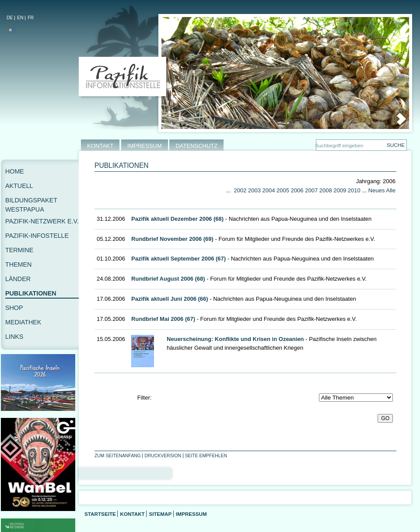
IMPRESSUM (145, 146)
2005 (283, 190)
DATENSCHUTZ (196, 146)
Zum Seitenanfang (118, 456)
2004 (269, 190)
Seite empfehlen (206, 456)
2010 (354, 190)
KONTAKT (100, 146)
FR (31, 18)
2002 (240, 190)
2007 (311, 190)
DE (10, 18)
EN (20, 18)
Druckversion (163, 456)
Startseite (100, 514)
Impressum (191, 514)
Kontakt (132, 514)
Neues (377, 190)
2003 (254, 190)
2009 (340, 190)
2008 (326, 190)
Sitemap (160, 514)
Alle (391, 190)
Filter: (145, 398)
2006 (297, 190)
